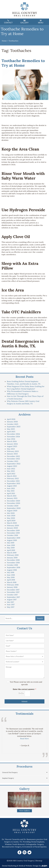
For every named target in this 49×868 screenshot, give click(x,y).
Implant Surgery (8, 778)
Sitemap (39, 861)
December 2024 (13, 434)
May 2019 (11, 548)
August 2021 (12, 486)
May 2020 (11, 518)
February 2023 (13, 451)
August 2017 (12, 600)
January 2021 (12, 498)
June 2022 (11, 469)
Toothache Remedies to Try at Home (23, 63)
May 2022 (11, 471)
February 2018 (13, 585)
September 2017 (13, 597)
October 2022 (12, 461)
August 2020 (12, 511)
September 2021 (13, 483)
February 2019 (13, 555)
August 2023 (12, 446)
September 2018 (13, 567)
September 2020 (14, 508)
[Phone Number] (24, 651)
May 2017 (11, 607)
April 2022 (11, 474)
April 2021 (11, 493)
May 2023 (11, 449)
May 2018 (11, 577)
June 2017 (11, 604)
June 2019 (11, 545)
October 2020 (13, 506)
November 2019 (13, 533)
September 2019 (13, 538)
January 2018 (12, 587)
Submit (24, 701)
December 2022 (13, 456)
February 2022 (13, 478)
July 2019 (10, 543)
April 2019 (11, 550)
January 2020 (12, 528)
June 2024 (11, 439)
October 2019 (12, 535)
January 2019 (12, 558)
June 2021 (11, 488)
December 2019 (13, 530)
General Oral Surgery (10, 772)
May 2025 (11, 429)
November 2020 (13, 503)
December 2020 (13, 501)
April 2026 (11, 419)
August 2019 (12, 540)
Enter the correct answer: (24, 689)
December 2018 (13, 560)
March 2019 (12, 553)
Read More (24, 739)
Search (40, 618)
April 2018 (11, 580)
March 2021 (12, 496)
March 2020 (12, 523)
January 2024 (12, 444)
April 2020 (11, 520)
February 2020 (13, 525)
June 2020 (11, 516)
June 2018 (11, 575)
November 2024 (13, 436)
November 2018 (13, 563)
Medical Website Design (29, 866)
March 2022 (12, 476)
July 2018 (10, 572)
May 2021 (11, 491)
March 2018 (12, 582)
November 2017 (13, 592)
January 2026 (12, 422)
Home (4, 41)
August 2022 (12, 466)
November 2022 (13, 459)
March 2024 (12, 441)
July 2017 (10, 602)
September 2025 (14, 427)
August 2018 (12, 570)
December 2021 (13, 481)
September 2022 (14, 464)
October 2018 (12, 565)
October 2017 (12, 595)
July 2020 (11, 513)
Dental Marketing (9, 866)
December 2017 (13, 590)
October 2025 (12, 424)
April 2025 (11, 432)
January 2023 (12, 454)
